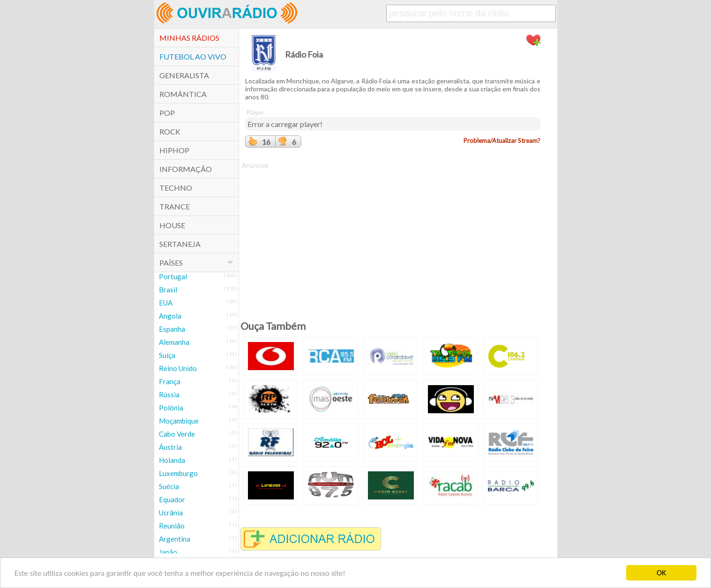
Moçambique (179, 421)
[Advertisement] (393, 236)
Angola (170, 316)
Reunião (172, 526)
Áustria (170, 447)
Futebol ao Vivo (193, 56)
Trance (175, 206)
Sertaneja (180, 244)
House (172, 225)
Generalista (184, 75)
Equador (172, 499)
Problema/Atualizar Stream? (502, 141)
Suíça (167, 355)
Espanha (172, 329)
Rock (170, 131)
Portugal (173, 276)
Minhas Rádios (189, 38)
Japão (168, 552)
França (170, 381)
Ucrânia (171, 513)
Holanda (172, 460)
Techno (176, 188)
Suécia (169, 486)
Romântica (183, 94)
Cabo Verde (177, 434)
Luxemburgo (178, 473)
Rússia (169, 394)
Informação (186, 169)
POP (167, 113)
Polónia (171, 408)
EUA (166, 303)
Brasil (168, 290)
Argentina (175, 539)
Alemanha (174, 342)
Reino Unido (178, 368)
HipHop (174, 150)
